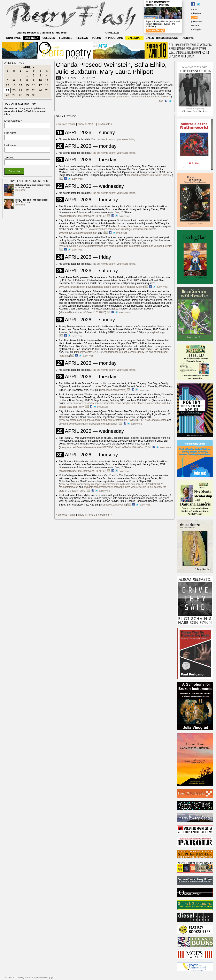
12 (7, 85)
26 (7, 95)
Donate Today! (155, 30)
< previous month (65, 124)
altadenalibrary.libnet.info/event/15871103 (83, 471)
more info (20, 190)
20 (14, 90)
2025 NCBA (32, 38)
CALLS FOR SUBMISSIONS (162, 38)
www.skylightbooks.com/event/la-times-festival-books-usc (140, 97)
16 (34, 85)
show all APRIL (86, 124)
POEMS (96, 38)
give (194, 17)
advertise (196, 13)
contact (195, 25)
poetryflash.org (156, 332)
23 (34, 90)
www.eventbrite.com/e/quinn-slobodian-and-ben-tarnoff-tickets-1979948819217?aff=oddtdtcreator (113, 420)
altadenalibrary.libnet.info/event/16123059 (149, 175)
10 (40, 80)
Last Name (10, 145)
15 (27, 85)
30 (34, 95)
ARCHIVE (188, 38)
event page (77, 179)
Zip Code (9, 158)
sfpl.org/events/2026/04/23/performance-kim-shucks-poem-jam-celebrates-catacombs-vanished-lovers (115, 246)
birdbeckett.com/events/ (113, 505)
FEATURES (66, 38)
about (194, 9)
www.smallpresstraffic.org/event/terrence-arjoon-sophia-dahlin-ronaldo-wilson (101, 287)
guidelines (196, 22)
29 (27, 95)
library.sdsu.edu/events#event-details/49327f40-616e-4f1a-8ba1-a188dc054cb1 (103, 447)
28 (21, 95)
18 (47, 85)
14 (21, 85)
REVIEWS (82, 38)
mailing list (197, 29)
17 (40, 85)
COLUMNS (49, 38)
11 (47, 80)
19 (7, 90)
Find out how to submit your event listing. (114, 139)
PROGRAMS (114, 38)
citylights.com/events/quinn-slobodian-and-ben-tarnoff (88, 424)
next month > (105, 124)
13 (14, 85)
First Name (10, 133)
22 (27, 90)
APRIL (27, 67)
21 (21, 90)
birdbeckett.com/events (113, 390)
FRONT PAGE (13, 38)
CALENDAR (135, 38)
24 (40, 90)
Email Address (13, 121)
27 (14, 95)
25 (47, 90)
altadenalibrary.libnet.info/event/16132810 (83, 312)
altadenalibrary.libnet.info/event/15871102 (83, 216)
